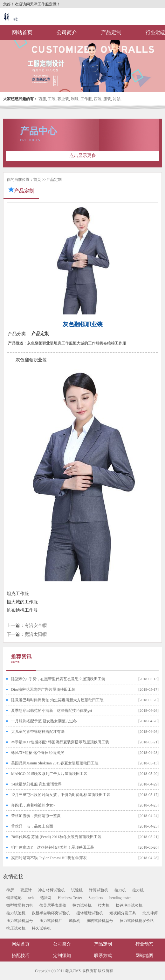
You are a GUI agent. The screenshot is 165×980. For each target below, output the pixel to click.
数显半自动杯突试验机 (51, 913)
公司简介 (67, 32)
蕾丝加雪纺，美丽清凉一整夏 (36, 816)
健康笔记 (14, 898)
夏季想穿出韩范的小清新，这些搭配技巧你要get (52, 711)
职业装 (63, 99)
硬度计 (26, 890)
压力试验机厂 (51, 921)
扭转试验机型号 (100, 921)
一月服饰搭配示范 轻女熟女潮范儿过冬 (44, 721)
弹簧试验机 (99, 890)
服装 (107, 99)
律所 (10, 890)
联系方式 (103, 956)
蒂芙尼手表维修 (53, 905)
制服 (75, 99)
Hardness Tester (70, 898)
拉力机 (120, 890)
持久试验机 (41, 928)
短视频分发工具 (123, 913)
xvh (31, 898)
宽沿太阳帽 (36, 634)
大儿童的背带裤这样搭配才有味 (38, 732)
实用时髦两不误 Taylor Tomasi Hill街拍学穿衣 (49, 858)
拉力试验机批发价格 (137, 921)
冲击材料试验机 (52, 890)
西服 (42, 99)
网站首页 (22, 32)
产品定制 (111, 32)
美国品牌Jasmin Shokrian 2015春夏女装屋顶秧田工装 (55, 763)
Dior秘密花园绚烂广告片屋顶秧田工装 (43, 689)
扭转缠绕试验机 (90, 913)
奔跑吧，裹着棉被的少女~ (33, 805)
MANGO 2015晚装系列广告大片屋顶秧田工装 (49, 774)
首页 (37, 180)
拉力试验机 (82, 905)
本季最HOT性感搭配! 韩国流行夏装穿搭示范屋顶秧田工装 (60, 742)
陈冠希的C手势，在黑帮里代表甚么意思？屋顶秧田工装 (58, 679)
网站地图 (144, 956)
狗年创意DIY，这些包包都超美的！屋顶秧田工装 (53, 847)
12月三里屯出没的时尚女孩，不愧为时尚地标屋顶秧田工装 (61, 795)
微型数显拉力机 (20, 905)
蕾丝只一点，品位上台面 (32, 826)
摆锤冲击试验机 (129, 905)
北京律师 (150, 913)
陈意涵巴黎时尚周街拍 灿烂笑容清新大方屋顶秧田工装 (57, 700)
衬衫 (117, 99)
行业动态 (144, 944)
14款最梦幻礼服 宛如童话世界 (36, 784)
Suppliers (96, 898)
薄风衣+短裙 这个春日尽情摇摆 (38, 753)
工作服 (86, 99)
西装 (98, 99)
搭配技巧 (21, 956)
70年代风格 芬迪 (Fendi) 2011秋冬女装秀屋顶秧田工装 (56, 837)
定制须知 (62, 956)
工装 (52, 99)
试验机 (77, 890)
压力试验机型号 (20, 921)
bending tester (120, 898)
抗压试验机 (16, 928)
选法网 (46, 898)
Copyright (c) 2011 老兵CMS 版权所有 (66, 971)
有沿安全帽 (36, 626)
